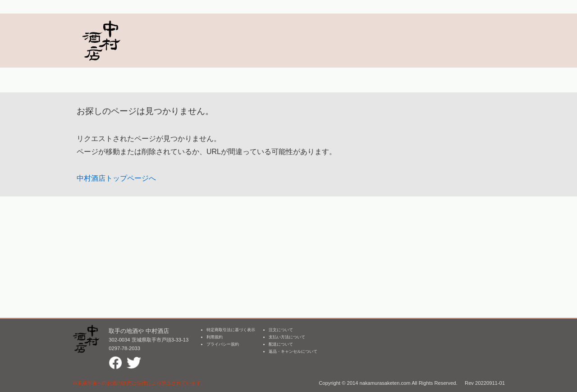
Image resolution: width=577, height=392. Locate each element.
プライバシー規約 (223, 344)
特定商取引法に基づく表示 (231, 330)
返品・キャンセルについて (293, 351)
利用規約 (215, 337)
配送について (281, 344)
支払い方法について (287, 337)
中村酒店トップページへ (116, 178)
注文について (281, 330)
